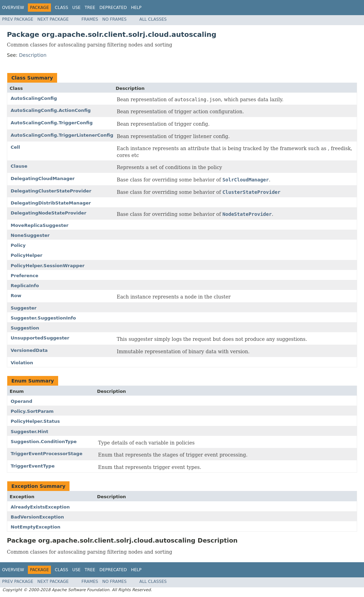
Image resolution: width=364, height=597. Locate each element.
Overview (13, 8)
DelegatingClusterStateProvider (51, 191)
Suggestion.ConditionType (44, 442)
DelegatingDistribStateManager (51, 203)
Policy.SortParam (32, 411)
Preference (24, 276)
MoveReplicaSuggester (40, 225)
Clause (19, 166)
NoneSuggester (30, 235)
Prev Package (18, 19)
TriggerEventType (33, 466)
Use (76, 8)
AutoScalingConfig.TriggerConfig (52, 123)
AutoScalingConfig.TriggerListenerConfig (62, 135)
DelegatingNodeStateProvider (49, 213)
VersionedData (29, 350)
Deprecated (113, 8)
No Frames (114, 19)
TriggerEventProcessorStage (46, 454)
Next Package (53, 19)
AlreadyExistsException (40, 507)
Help (136, 8)
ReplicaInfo (25, 286)
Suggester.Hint (29, 432)
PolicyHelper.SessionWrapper (48, 266)
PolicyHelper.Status (35, 421)
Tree (90, 8)
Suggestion (25, 328)
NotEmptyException (35, 527)
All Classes (153, 19)
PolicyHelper (26, 255)
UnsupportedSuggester (40, 338)
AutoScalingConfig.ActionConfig (51, 110)
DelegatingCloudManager (43, 179)
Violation (22, 363)
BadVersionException (37, 517)
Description (33, 55)
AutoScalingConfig (34, 98)
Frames (90, 19)
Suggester (24, 308)
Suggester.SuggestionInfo (43, 318)
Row (16, 296)
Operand (22, 401)
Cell (15, 147)
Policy (18, 245)
